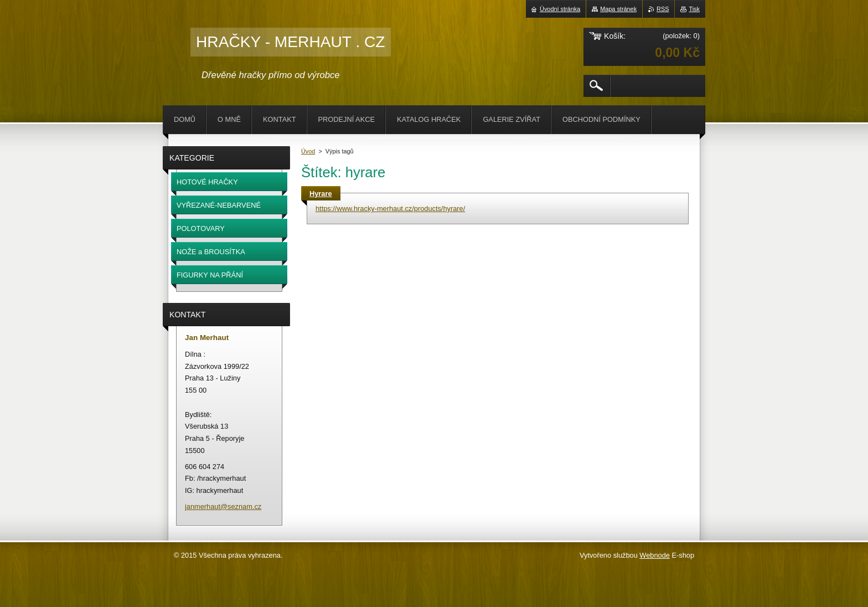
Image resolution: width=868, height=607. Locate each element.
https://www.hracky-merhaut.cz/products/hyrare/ (390, 209)
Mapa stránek (618, 9)
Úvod (308, 151)
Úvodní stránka (560, 9)
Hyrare (321, 194)
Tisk (694, 9)
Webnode (655, 555)
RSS (663, 9)
